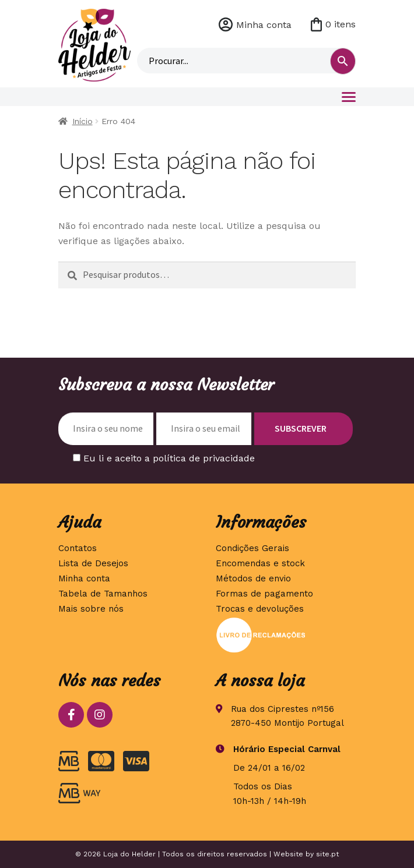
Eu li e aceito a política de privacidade (169, 458)
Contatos (78, 548)
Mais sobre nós (91, 609)
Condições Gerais (252, 548)
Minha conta (264, 25)
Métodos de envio (253, 578)
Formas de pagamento (264, 594)
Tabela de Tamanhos (103, 594)
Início (83, 121)
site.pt (327, 854)
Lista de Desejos (93, 563)
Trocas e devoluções (260, 609)
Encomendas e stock (260, 563)
